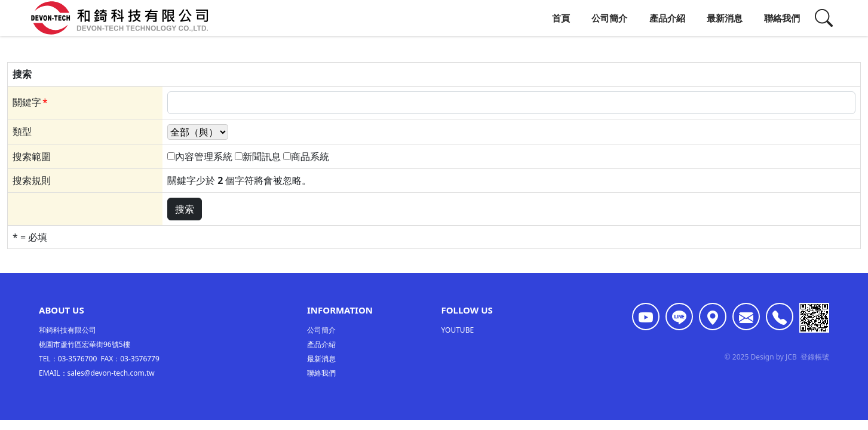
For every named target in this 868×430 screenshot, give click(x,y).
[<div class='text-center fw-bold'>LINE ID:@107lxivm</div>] (679, 318)
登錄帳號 (815, 358)
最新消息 (725, 18)
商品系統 (310, 156)
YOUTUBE (458, 331)
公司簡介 (609, 18)
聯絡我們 (782, 18)
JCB (791, 358)
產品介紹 (667, 18)
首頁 (561, 18)
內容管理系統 (204, 156)
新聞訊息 (262, 156)
